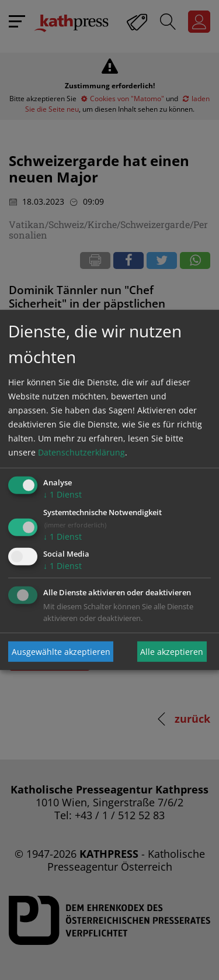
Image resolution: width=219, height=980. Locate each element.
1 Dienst (62, 494)
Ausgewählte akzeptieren (61, 652)
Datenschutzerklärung (81, 452)
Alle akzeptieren (172, 652)
